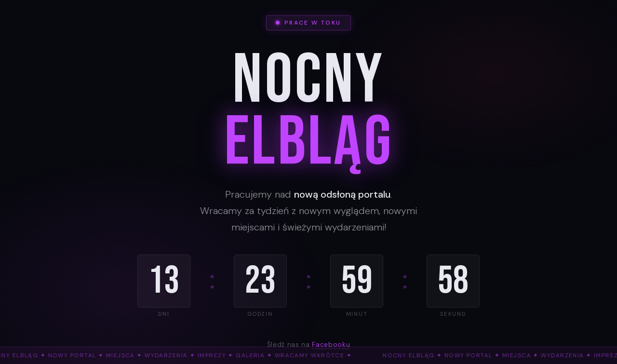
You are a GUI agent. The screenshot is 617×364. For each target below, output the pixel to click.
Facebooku (331, 344)
